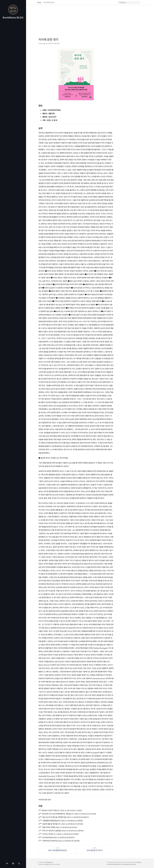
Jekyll (47, 864)
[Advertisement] (13, 52)
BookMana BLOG (13, 17)
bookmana (49, 862)
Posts (39, 2)
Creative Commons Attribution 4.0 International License (124, 863)
